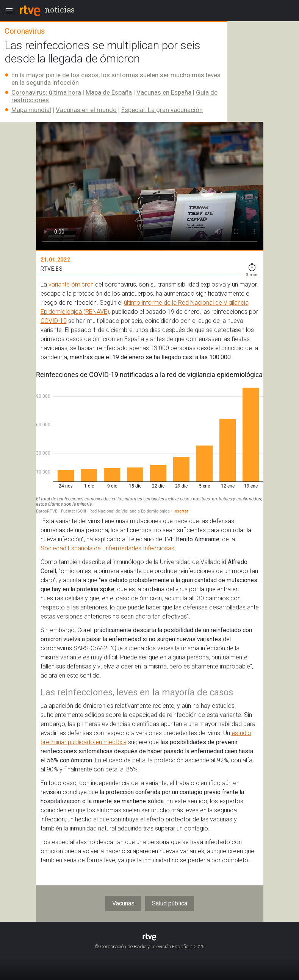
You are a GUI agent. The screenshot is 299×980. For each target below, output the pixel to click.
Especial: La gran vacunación (162, 110)
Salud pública (170, 903)
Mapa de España (109, 92)
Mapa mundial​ (31, 110)
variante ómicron (71, 284)
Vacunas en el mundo (86, 110)
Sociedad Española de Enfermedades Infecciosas (107, 548)
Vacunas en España (164, 92)
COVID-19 (54, 321)
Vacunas (123, 903)
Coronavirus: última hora (46, 92)
